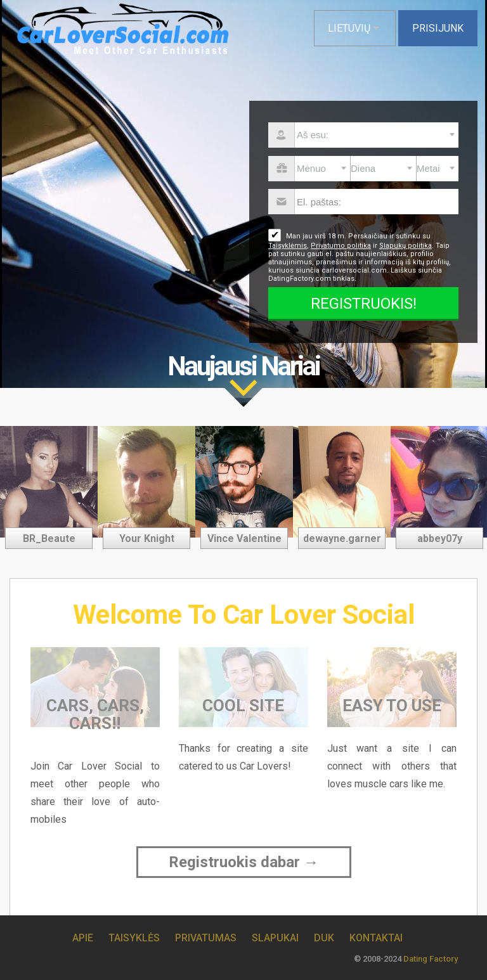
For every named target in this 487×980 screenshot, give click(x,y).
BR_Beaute (49, 538)
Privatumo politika (341, 246)
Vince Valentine (244, 538)
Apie (83, 938)
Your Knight (147, 538)
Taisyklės (134, 938)
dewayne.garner (342, 538)
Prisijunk (438, 28)
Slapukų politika (406, 246)
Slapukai (275, 938)
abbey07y (440, 538)
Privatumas (206, 938)
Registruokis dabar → (244, 862)
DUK (324, 938)
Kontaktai (376, 938)
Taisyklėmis (288, 246)
